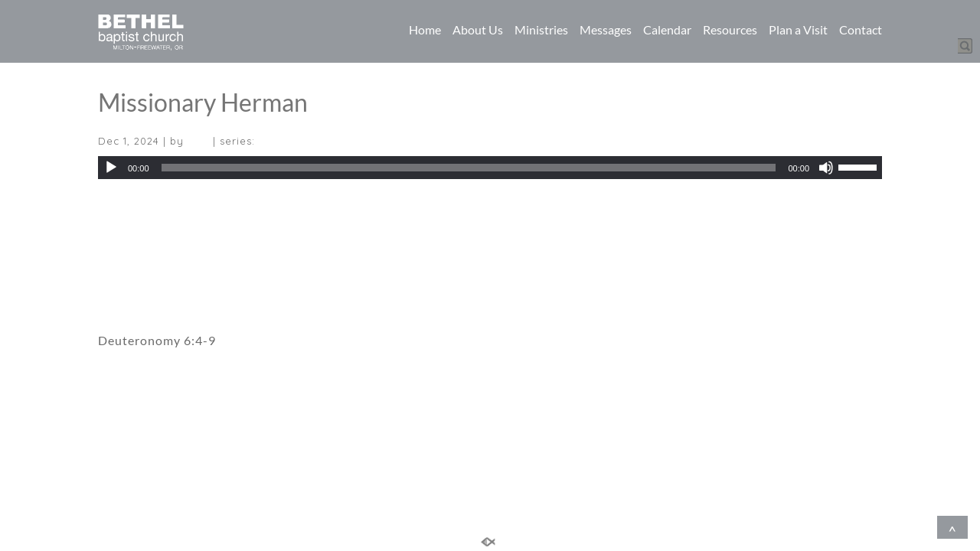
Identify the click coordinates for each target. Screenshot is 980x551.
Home (425, 30)
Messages (606, 30)
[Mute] (826, 168)
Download (126, 208)
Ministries (541, 30)
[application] (490, 168)
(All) (198, 141)
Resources (730, 30)
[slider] (469, 168)
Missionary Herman (203, 102)
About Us (478, 30)
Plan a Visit (798, 30)
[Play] (111, 168)
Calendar (667, 30)
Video (116, 264)
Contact (861, 30)
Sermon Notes (140, 298)
